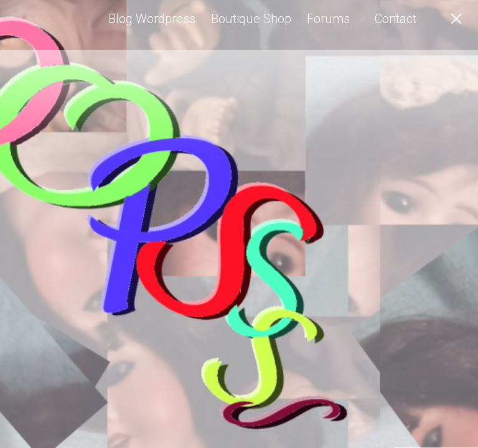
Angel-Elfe (72, 25)
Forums (328, 19)
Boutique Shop (251, 19)
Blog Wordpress (152, 19)
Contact (396, 19)
